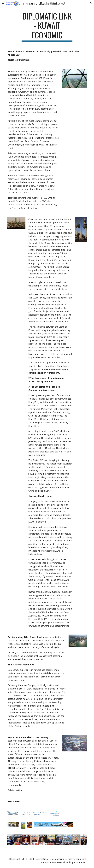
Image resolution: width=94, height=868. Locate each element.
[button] (3, 3)
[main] (47, 27)
